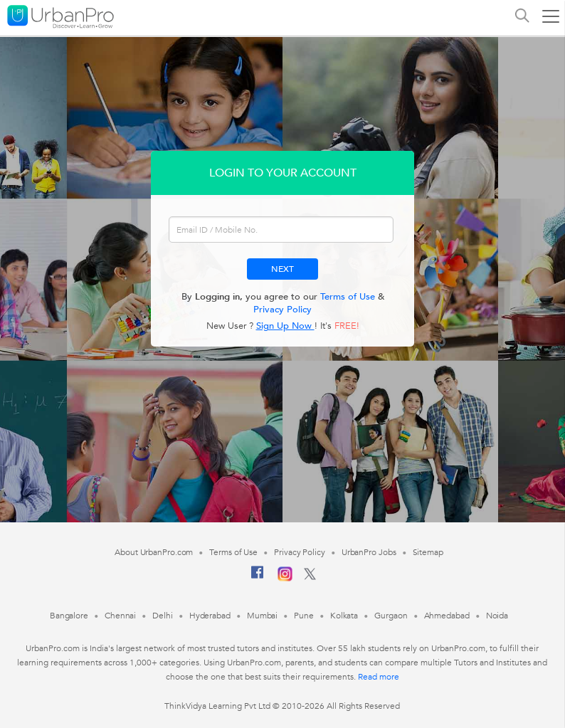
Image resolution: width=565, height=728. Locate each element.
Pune (304, 616)
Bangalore (69, 616)
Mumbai (262, 616)
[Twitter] (310, 577)
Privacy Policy (282, 310)
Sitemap (428, 552)
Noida (497, 616)
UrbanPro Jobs (369, 552)
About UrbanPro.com (154, 552)
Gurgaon (391, 616)
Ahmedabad (447, 616)
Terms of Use (348, 297)
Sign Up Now (285, 326)
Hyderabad (210, 616)
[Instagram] (285, 579)
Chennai (120, 616)
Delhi (163, 616)
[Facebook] (258, 578)
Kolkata (344, 616)
